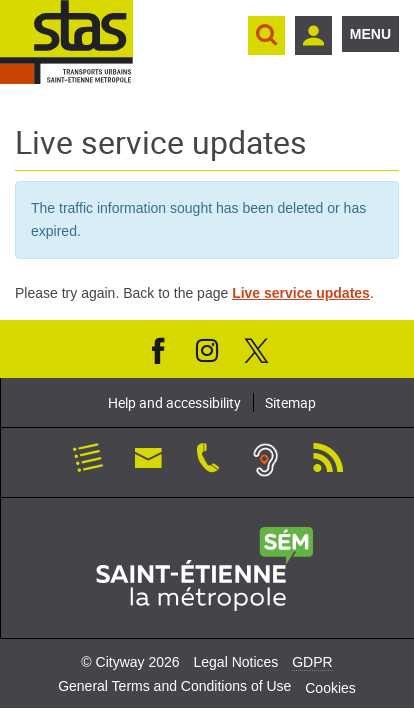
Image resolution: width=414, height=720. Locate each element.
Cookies (330, 688)
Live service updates (301, 293)
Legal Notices (235, 662)
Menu (370, 34)
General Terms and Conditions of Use (174, 686)
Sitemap (290, 402)
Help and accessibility (174, 402)
